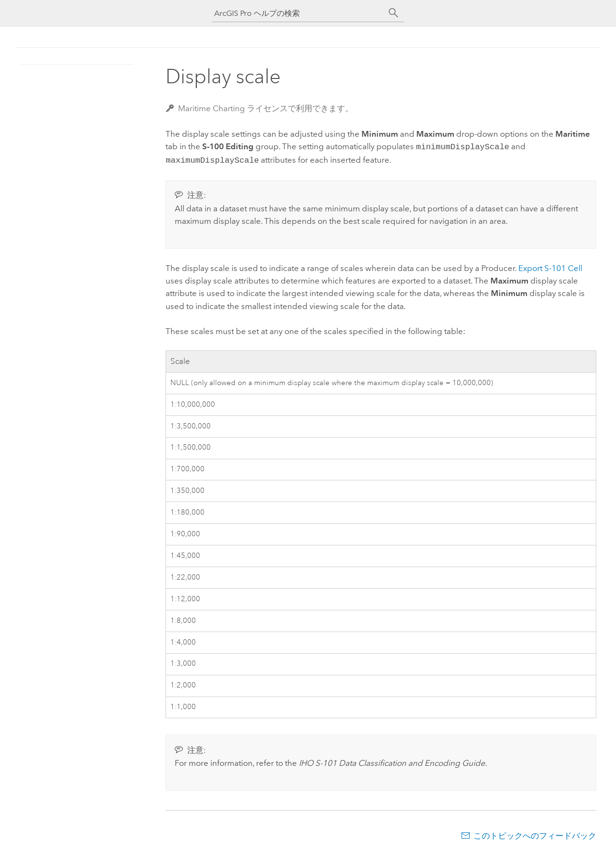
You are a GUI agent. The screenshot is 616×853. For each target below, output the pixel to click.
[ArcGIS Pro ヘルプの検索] (298, 13)
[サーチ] (394, 13)
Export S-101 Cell (550, 266)
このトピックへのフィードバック (535, 834)
